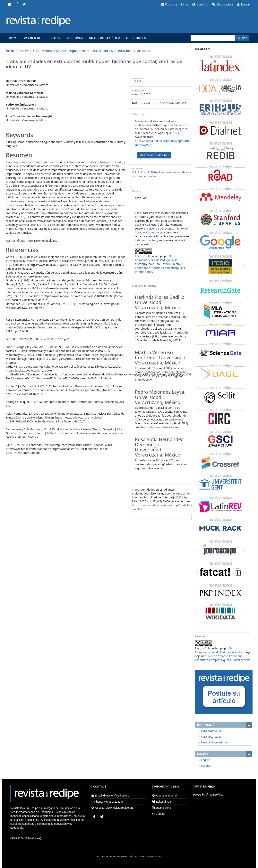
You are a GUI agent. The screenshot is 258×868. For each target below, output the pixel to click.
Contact (160, 814)
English (205, 760)
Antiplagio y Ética (105, 38)
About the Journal (166, 796)
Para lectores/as (211, 731)
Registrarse (223, 4)
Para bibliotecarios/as (215, 742)
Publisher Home (175, 4)
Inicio (10, 51)
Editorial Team (165, 802)
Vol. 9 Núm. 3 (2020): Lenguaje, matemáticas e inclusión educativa (84, 51)
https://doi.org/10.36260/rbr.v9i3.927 (162, 103)
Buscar (242, 38)
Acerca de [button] (34, 38)
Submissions (163, 808)
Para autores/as (211, 736)
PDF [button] (139, 81)
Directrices (136, 38)
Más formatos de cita (154, 155)
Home (13, 38)
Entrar (244, 4)
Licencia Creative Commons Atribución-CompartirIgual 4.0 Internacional (161, 268)
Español (200, 4)
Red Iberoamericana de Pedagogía (155, 258)
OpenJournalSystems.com (150, 856)
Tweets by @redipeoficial (208, 795)
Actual (55, 38)
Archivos (75, 38)
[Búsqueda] (213, 38)
